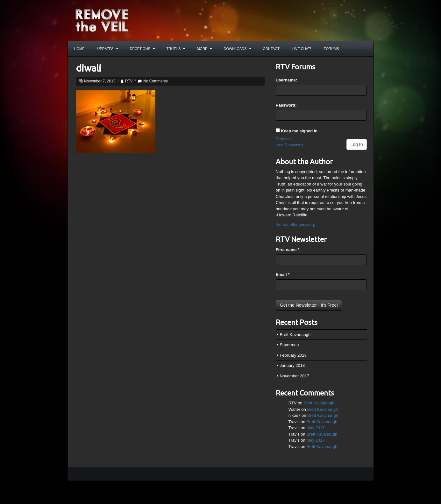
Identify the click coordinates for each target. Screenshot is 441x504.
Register (283, 139)
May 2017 (315, 428)
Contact (271, 49)
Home (79, 49)
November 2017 (294, 376)
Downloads (237, 49)
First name (288, 250)
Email (283, 274)
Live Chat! (302, 49)
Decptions (142, 49)
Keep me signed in (299, 131)
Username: (286, 80)
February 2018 (293, 355)
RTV (129, 81)
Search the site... (366, 49)
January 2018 (292, 365)
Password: (286, 105)
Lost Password (289, 145)
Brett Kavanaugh (295, 335)
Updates (108, 49)
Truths (176, 49)
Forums (331, 49)
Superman (289, 345)
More (204, 49)
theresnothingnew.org (295, 224)
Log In (357, 144)
